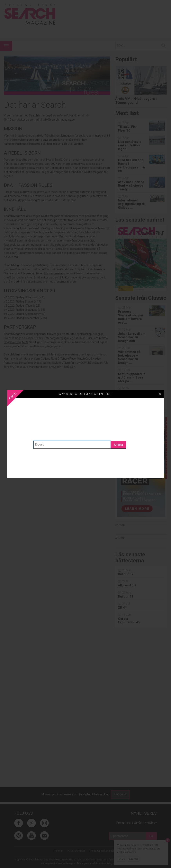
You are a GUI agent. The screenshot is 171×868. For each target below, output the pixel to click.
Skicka (118, 445)
